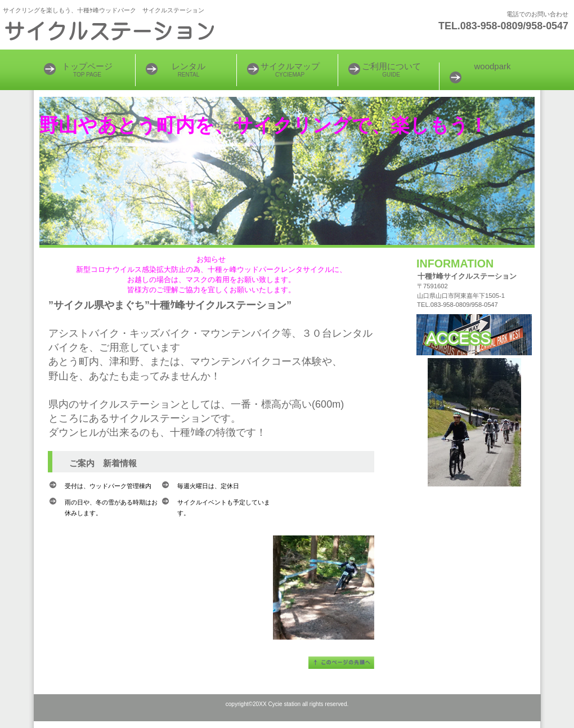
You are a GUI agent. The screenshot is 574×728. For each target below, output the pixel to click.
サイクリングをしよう (141, 31)
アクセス (474, 335)
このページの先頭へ (341, 663)
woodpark (492, 66)
